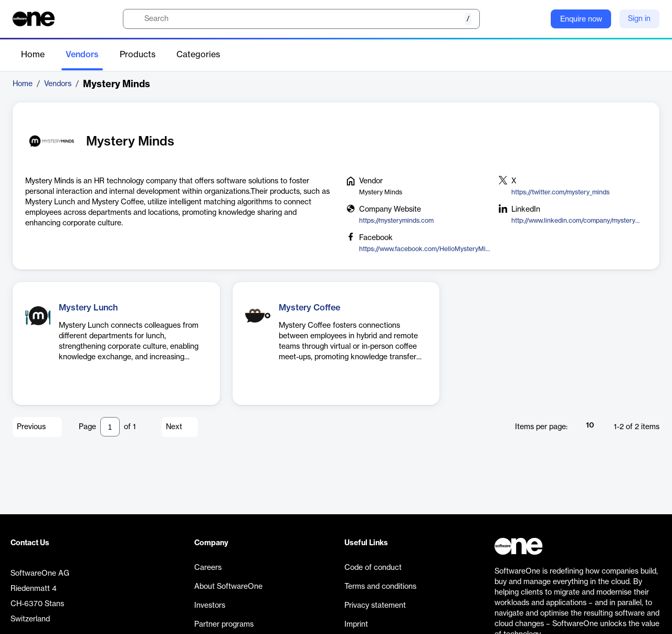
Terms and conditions (380, 587)
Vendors (82, 55)
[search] (301, 19)
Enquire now (581, 19)
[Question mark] (536, 19)
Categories (198, 55)
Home (33, 55)
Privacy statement (375, 606)
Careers (208, 568)
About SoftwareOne (228, 587)
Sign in (639, 19)
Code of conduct (373, 568)
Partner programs (224, 625)
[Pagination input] (110, 427)
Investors (210, 606)
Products (138, 55)
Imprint (356, 625)
